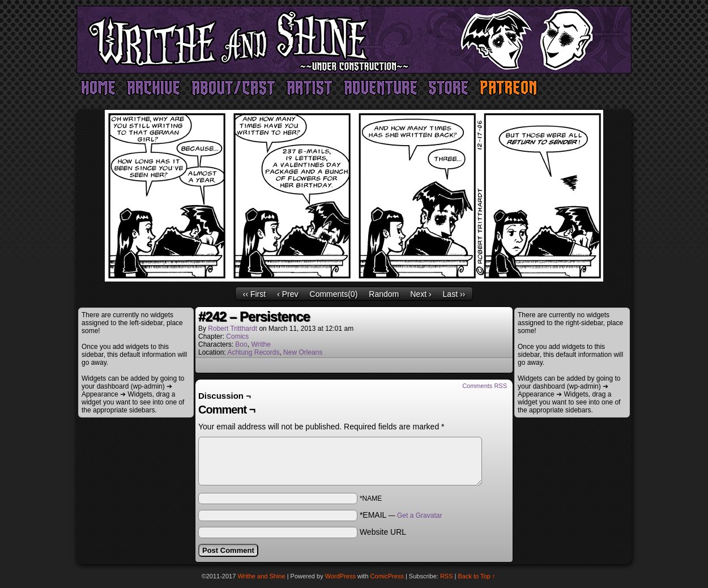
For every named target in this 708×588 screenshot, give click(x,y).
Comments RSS (485, 386)
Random (384, 294)
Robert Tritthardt (233, 329)
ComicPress (387, 576)
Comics (237, 336)
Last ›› (454, 294)
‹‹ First (254, 294)
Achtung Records (253, 352)
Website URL (383, 532)
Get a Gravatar (419, 515)
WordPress (340, 576)
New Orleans (303, 352)
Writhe (261, 344)
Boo (241, 344)
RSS (447, 576)
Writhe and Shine (354, 40)
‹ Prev (287, 294)
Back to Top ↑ (477, 576)
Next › (421, 294)
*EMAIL (401, 515)
